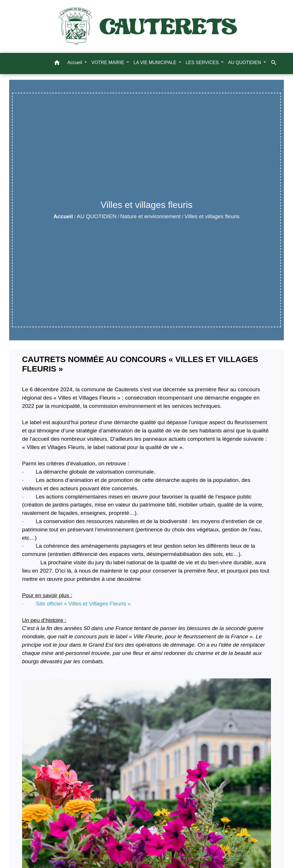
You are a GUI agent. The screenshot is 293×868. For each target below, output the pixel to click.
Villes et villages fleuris (212, 216)
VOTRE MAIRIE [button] (108, 62)
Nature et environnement (150, 216)
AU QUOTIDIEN (97, 216)
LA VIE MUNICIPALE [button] (156, 62)
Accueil (63, 216)
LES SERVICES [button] (203, 62)
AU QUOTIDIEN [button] (245, 62)
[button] (57, 64)
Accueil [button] (75, 62)
